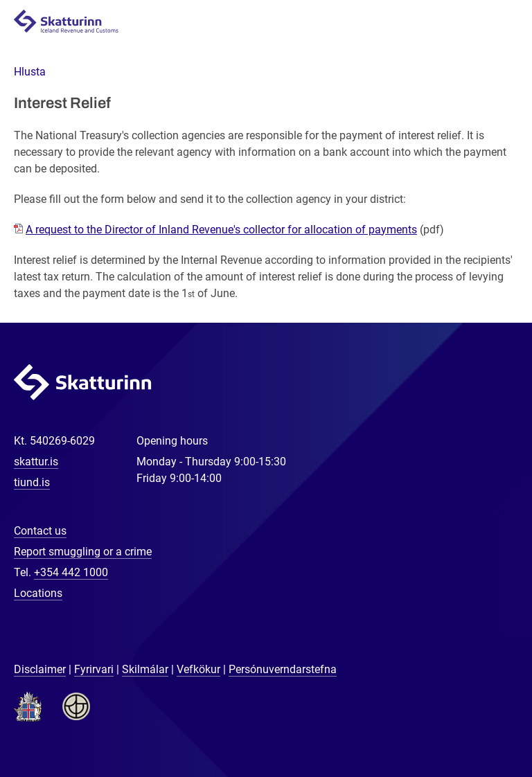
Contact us (40, 531)
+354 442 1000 (71, 572)
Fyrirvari (94, 669)
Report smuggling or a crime (83, 552)
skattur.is (36, 462)
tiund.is (32, 482)
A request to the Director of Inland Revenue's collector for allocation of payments (221, 230)
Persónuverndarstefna (283, 669)
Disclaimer (40, 669)
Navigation (505, 22)
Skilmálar (145, 669)
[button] (30, 72)
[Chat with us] (477, 722)
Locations (38, 593)
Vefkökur (198, 669)
